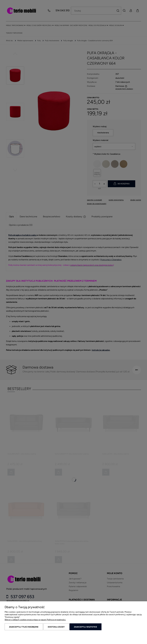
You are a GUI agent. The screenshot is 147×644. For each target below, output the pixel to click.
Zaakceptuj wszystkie (85, 627)
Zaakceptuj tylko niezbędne (24, 627)
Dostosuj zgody (56, 627)
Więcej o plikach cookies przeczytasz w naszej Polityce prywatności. (35, 620)
